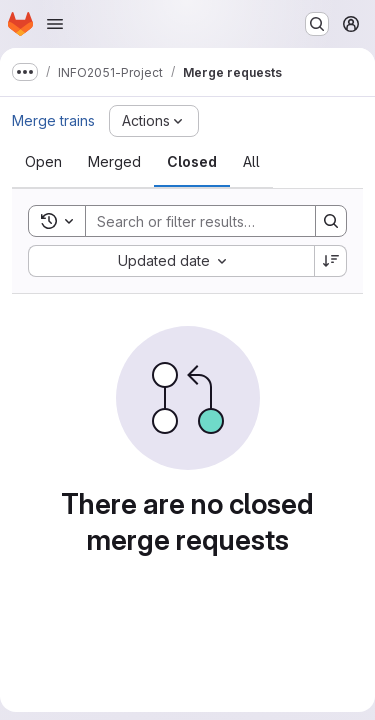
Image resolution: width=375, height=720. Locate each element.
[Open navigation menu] (55, 24)
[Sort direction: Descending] (331, 261)
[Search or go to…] (317, 24)
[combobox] (171, 261)
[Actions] (154, 121)
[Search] (217, 221)
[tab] (43, 162)
